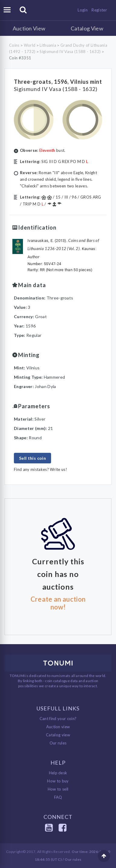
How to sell (58, 789)
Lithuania (48, 45)
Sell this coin (32, 458)
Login (83, 10)
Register (99, 10)
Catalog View (87, 28)
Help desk (58, 773)
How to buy (58, 781)
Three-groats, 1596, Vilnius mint (58, 82)
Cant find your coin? (58, 719)
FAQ (58, 797)
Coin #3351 (20, 58)
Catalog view (58, 735)
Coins (14, 45)
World (30, 45)
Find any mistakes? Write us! (40, 469)
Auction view (58, 727)
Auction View (29, 28)
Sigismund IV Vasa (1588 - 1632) (70, 52)
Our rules (58, 743)
